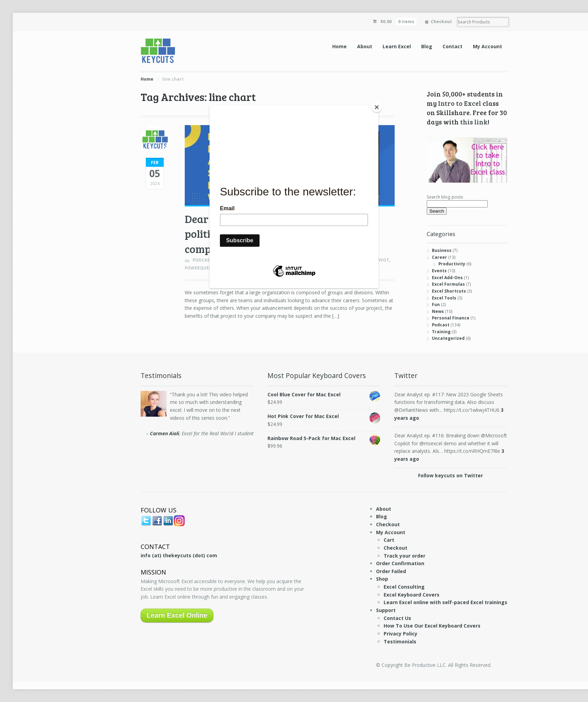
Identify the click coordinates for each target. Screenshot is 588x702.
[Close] (377, 107)
